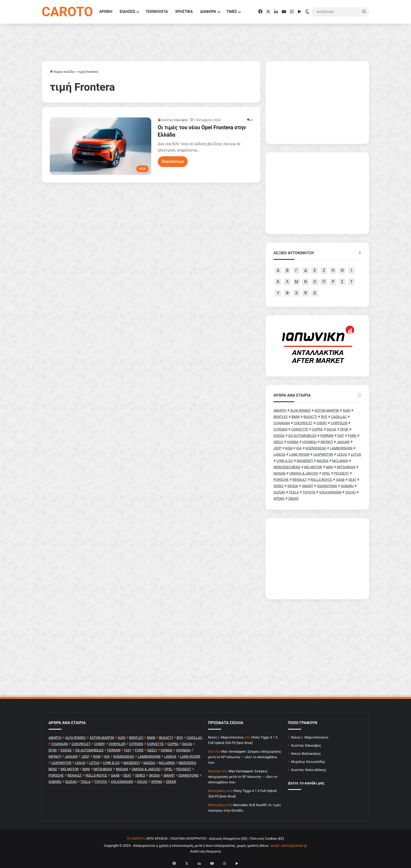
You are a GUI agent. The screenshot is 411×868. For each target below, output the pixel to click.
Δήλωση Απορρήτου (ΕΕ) (228, 839)
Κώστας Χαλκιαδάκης (309, 770)
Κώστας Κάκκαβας (175, 120)
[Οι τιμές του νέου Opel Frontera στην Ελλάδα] (101, 146)
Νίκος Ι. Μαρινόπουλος (310, 737)
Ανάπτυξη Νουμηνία (206, 851)
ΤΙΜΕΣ (232, 12)
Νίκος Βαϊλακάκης (306, 753)
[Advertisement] (317, 559)
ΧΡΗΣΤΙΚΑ (184, 12)
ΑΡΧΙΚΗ (106, 12)
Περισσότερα (173, 161)
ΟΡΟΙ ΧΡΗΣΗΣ (157, 839)
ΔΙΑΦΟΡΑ (208, 12)
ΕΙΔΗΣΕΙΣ (127, 12)
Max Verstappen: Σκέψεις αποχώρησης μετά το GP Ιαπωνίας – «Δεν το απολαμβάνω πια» (245, 757)
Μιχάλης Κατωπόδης (308, 762)
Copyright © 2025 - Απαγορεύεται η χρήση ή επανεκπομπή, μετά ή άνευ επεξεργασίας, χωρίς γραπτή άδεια (186, 846)
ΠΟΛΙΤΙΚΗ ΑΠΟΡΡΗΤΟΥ (189, 839)
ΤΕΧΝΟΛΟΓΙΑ (157, 12)
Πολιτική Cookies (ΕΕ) (267, 839)
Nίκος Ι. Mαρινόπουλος (226, 737)
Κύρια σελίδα (62, 72)
